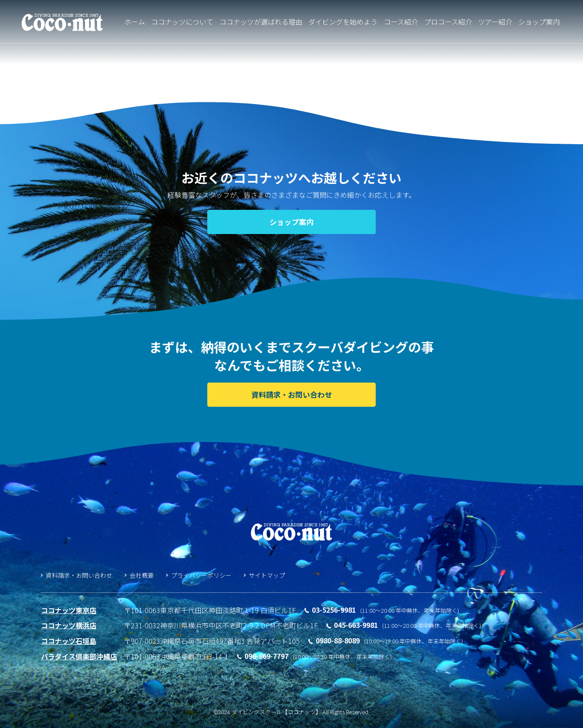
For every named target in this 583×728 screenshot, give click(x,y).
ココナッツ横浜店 (69, 625)
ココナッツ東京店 (69, 610)
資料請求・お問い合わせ (79, 575)
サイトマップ (267, 575)
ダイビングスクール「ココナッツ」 (291, 532)
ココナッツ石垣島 (69, 641)
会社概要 (142, 575)
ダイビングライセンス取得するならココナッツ (62, 23)
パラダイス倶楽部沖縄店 (79, 656)
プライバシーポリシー (201, 575)
